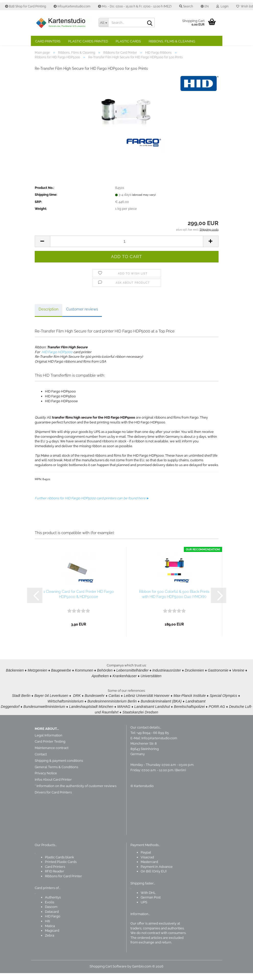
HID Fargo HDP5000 (57, 360)
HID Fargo (53, 923)
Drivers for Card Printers (53, 799)
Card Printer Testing (50, 749)
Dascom (51, 914)
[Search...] (103, 22)
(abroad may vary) (144, 203)
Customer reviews (82, 318)
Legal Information (49, 742)
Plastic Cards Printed (88, 41)
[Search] (150, 23)
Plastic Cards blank (59, 864)
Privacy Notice (46, 780)
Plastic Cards (128, 41)
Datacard (52, 919)
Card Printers (48, 41)
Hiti (47, 928)
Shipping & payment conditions (59, 768)
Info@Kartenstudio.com (72, 6)
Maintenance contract (52, 755)
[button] (205, 6)
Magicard (52, 937)
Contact (41, 761)
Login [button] (222, 6)
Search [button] (186, 6)
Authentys (53, 904)
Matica (50, 933)
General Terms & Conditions (56, 774)
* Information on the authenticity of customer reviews (76, 793)
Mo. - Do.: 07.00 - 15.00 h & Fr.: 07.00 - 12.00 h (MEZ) (135, 6)
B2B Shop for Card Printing (26, 6)
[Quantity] (127, 250)
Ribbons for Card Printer (63, 883)
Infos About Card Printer (53, 786)
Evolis (50, 909)
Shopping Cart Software (108, 973)
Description (49, 318)
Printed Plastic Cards (61, 869)
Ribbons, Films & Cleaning (172, 41)
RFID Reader (55, 878)
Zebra (50, 942)
